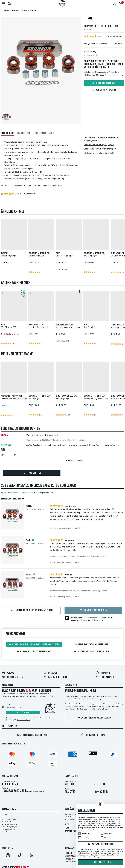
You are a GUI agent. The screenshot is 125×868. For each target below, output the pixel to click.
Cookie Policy (69, 859)
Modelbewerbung (71, 819)
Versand (8, 673)
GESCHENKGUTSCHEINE (74, 831)
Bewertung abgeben (93, 610)
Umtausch (103, 673)
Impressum (70, 848)
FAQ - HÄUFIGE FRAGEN (56, 677)
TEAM (67, 828)
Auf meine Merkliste (104, 90)
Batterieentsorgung (9, 829)
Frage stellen (32, 473)
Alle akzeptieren (101, 862)
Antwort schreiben (75, 461)
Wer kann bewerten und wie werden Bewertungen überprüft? (27, 493)
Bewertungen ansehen (115, 36)
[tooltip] (122, 44)
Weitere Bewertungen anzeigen (32, 611)
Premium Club (85, 617)
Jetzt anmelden (23, 712)
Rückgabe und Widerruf (10, 819)
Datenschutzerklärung (73, 856)
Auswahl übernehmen (100, 844)
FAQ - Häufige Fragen (9, 827)
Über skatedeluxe (71, 814)
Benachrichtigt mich (104, 83)
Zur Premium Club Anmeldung (94, 718)
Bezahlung (6, 814)
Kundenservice (105, 677)
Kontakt (5, 832)
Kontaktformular (39, 791)
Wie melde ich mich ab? (24, 720)
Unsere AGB (68, 853)
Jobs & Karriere (70, 817)
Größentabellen (12, 677)
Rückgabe (50, 673)
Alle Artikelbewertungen (10, 824)
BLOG (67, 825)
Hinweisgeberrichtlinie (73, 862)
